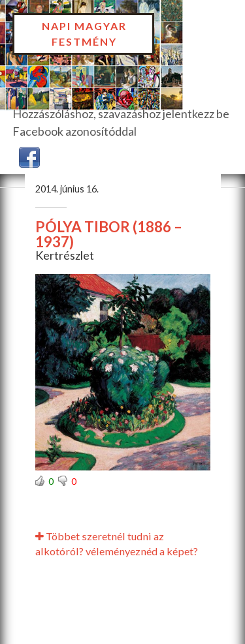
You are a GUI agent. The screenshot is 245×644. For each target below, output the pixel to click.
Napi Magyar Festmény (84, 34)
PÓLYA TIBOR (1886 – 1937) (109, 234)
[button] (29, 156)
